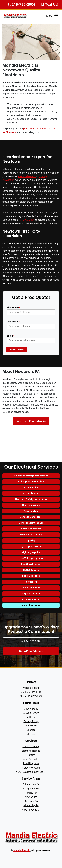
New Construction (31, 564)
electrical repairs (27, 176)
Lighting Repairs (31, 552)
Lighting (31, 541)
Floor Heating (31, 511)
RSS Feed (31, 734)
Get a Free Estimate (31, 651)
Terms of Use (31, 726)
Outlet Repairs (31, 570)
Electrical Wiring (31, 505)
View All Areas (31, 810)
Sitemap (31, 730)
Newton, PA (31, 797)
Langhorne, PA (31, 789)
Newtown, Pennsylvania (31, 421)
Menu (53, 16)
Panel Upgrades (31, 576)
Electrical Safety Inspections (31, 499)
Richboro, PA (31, 801)
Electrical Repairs (31, 493)
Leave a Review (31, 713)
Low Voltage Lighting (31, 558)
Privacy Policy (31, 721)
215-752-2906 (27, 220)
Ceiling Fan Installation (31, 482)
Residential (31, 582)
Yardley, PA (31, 793)
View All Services (31, 605)
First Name (13, 308)
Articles (31, 717)
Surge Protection (31, 594)
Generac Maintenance (31, 523)
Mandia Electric (22, 850)
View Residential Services (31, 772)
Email (11, 336)
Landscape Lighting (31, 535)
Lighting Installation (31, 546)
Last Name (13, 322)
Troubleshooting (31, 599)
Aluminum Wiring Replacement (31, 476)
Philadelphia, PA (31, 784)
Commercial (31, 487)
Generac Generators (31, 517)
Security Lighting (31, 588)
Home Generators (31, 529)
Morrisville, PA (31, 805)
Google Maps (31, 709)
